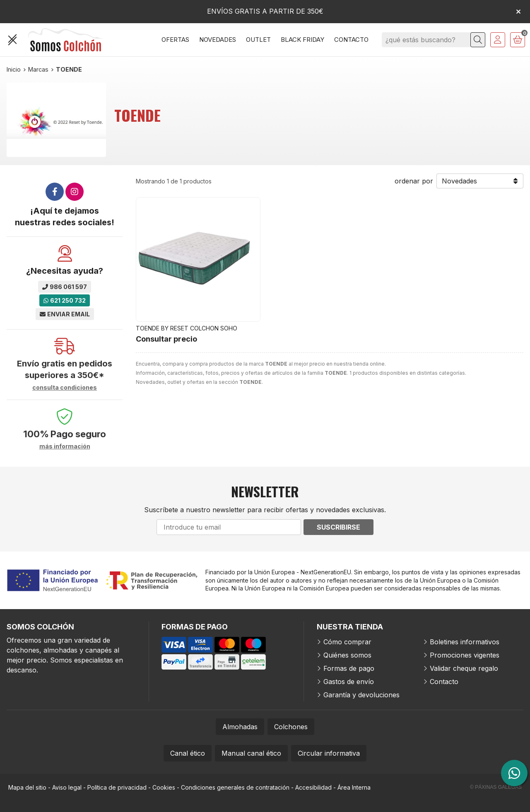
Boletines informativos (465, 642)
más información (65, 446)
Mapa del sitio (27, 787)
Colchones (291, 727)
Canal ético (188, 753)
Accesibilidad (313, 787)
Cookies (164, 787)
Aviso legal (67, 787)
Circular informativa (329, 753)
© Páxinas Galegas (496, 787)
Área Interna (354, 787)
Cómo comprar (347, 642)
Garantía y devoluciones (361, 695)
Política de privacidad (117, 787)
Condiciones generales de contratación (235, 787)
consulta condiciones (65, 388)
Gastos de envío (349, 682)
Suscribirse (338, 527)
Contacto (444, 682)
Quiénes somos (347, 655)
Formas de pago (349, 668)
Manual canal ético (251, 753)
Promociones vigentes (465, 655)
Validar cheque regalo (464, 668)
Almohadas (240, 727)
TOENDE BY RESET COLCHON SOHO (187, 328)
